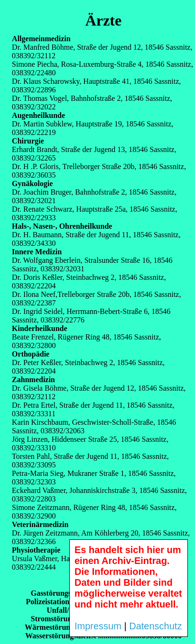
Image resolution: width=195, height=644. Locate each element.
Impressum (98, 626)
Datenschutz (155, 626)
